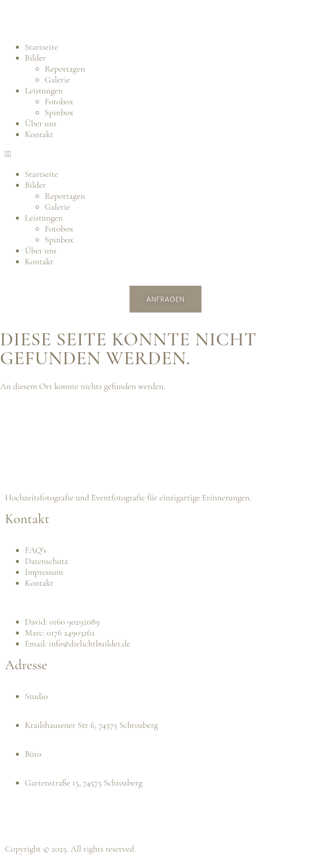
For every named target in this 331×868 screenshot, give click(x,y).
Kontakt (39, 134)
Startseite (41, 47)
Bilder (35, 58)
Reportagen (65, 69)
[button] (165, 154)
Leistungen (44, 90)
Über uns (41, 123)
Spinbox (59, 112)
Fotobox (59, 101)
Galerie (57, 79)
